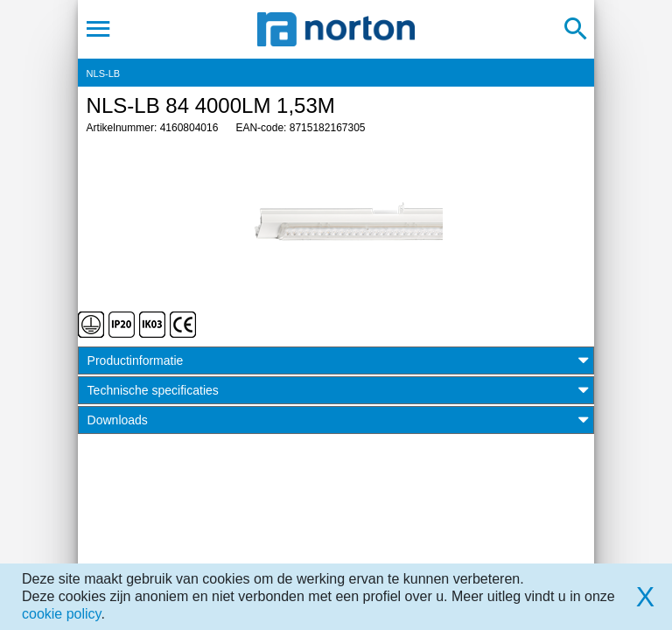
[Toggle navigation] (98, 29)
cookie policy (61, 614)
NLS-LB (104, 73)
